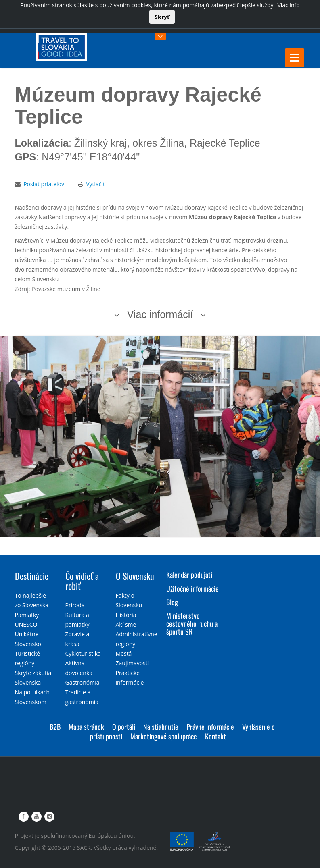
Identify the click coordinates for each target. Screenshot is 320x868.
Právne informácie (210, 727)
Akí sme (126, 624)
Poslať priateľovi (44, 184)
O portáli (124, 727)
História (126, 615)
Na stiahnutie (161, 727)
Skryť (162, 17)
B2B (55, 727)
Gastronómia (83, 682)
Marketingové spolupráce (164, 736)
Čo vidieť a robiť (82, 581)
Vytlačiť (95, 184)
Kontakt (215, 736)
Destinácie (32, 576)
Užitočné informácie (192, 588)
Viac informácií (160, 314)
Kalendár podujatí (189, 575)
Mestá (124, 653)
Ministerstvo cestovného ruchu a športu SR (192, 623)
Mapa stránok (86, 727)
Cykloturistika (83, 653)
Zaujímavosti (133, 663)
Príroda (75, 605)
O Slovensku (135, 576)
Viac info (288, 5)
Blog (172, 602)
